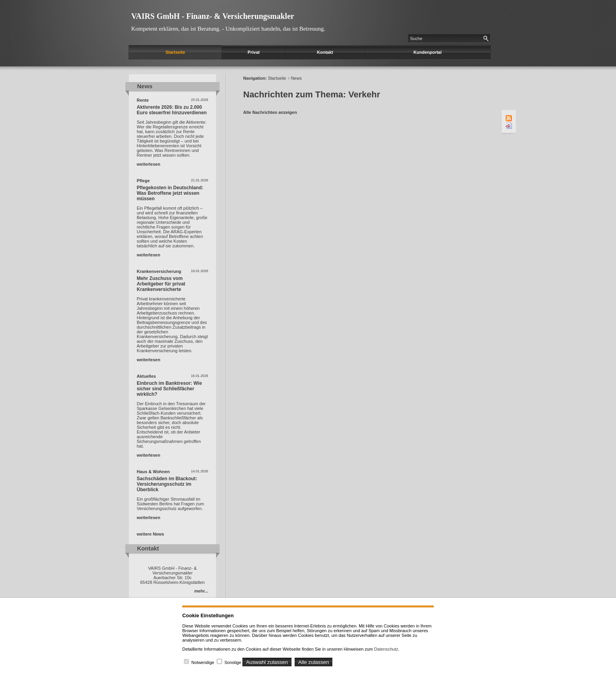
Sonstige (233, 662)
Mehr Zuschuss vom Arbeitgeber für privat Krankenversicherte (161, 284)
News (296, 78)
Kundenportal (428, 52)
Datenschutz (386, 649)
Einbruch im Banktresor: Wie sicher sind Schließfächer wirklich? (169, 389)
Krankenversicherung (159, 271)
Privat (254, 52)
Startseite (175, 52)
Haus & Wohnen (153, 472)
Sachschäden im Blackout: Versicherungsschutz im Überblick (167, 484)
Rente (143, 100)
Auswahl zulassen (267, 662)
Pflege (143, 181)
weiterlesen (148, 164)
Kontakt (325, 52)
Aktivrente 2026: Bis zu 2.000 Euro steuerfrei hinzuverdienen (172, 110)
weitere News (150, 534)
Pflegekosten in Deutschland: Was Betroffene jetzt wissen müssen (170, 193)
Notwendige (203, 662)
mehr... (201, 591)
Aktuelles (146, 376)
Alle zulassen (314, 662)
